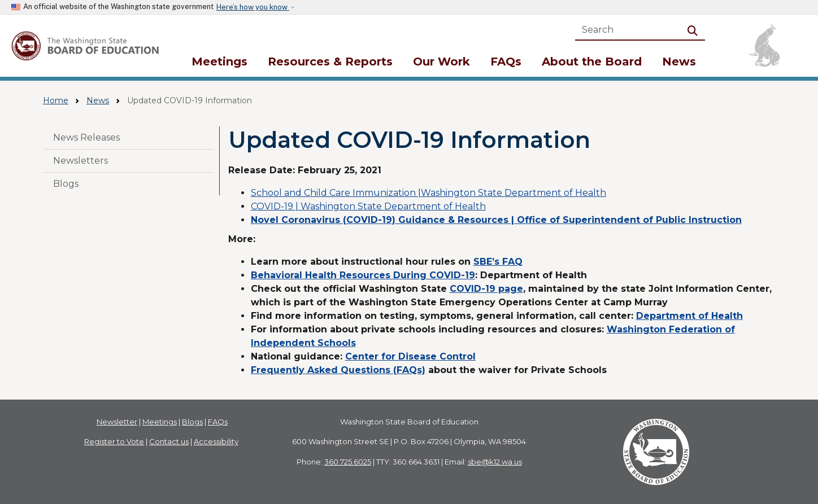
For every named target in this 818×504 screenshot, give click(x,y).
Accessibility (216, 441)
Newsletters (81, 161)
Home (56, 100)
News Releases (86, 137)
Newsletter (117, 422)
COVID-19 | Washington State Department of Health (368, 206)
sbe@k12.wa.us (495, 462)
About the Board (592, 62)
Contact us (169, 441)
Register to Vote (114, 441)
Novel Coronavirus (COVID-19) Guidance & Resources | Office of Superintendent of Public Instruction (496, 220)
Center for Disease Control (410, 356)
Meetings (219, 62)
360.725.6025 (348, 462)
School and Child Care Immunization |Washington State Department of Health (428, 193)
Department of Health (689, 316)
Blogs (66, 184)
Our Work (441, 62)
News (679, 62)
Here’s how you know (253, 7)
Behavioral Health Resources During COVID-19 (363, 275)
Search (695, 30)
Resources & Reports (330, 62)
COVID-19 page (486, 289)
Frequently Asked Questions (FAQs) (338, 370)
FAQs (506, 62)
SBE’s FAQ (498, 262)
